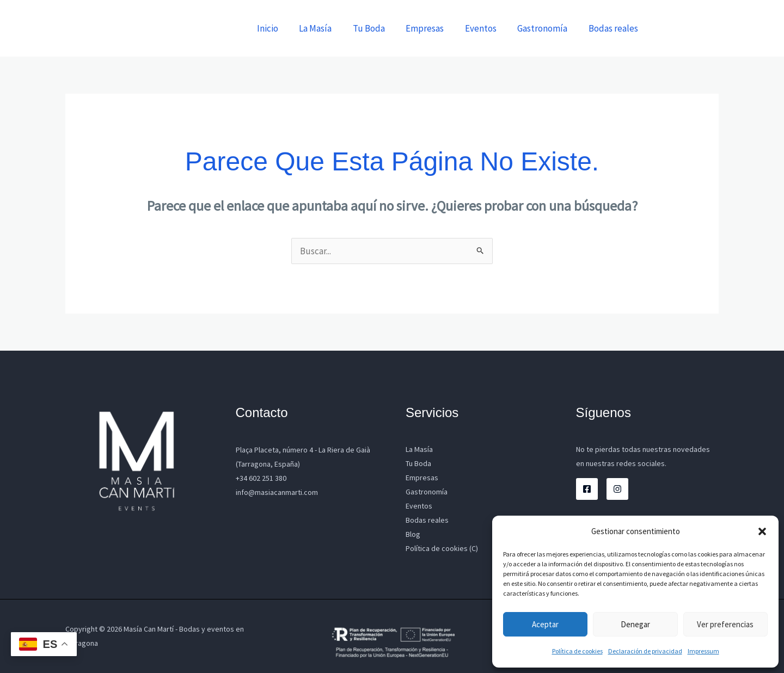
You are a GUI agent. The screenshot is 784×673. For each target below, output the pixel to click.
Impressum (703, 651)
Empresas (433, 28)
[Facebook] (587, 489)
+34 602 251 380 (261, 478)
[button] (762, 531)
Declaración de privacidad (645, 651)
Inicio (283, 28)
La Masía (329, 28)
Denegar (635, 624)
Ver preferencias (725, 624)
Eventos (487, 28)
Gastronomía (546, 28)
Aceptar (545, 624)
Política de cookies (577, 651)
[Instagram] (617, 489)
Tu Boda (380, 28)
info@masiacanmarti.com (277, 492)
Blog (413, 534)
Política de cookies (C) (442, 548)
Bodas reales (614, 28)
